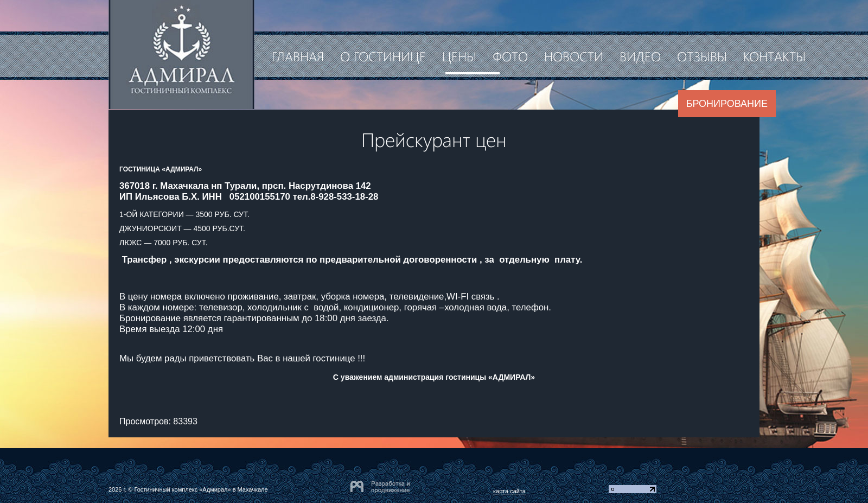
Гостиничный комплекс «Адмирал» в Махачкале (201, 489)
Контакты (774, 56)
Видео (640, 56)
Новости (574, 56)
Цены (459, 56)
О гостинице (383, 56)
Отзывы (702, 56)
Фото (510, 56)
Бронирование (727, 104)
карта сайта (509, 491)
